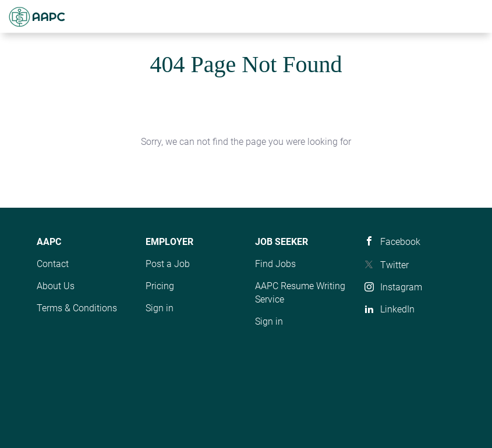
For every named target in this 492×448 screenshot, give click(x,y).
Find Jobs (275, 264)
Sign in (160, 308)
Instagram (401, 287)
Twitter (394, 265)
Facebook (400, 242)
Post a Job (168, 264)
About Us (56, 286)
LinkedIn (397, 309)
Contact (53, 264)
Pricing (160, 286)
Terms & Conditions (77, 308)
